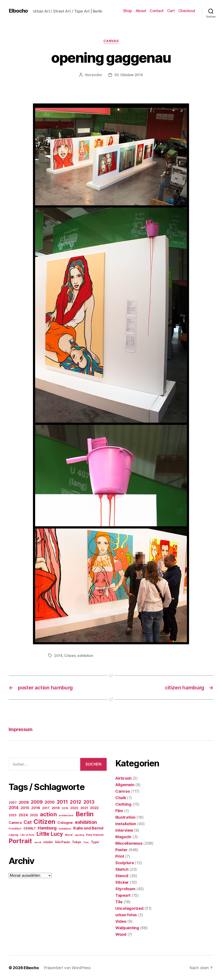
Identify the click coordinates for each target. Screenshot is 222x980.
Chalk (121, 798)
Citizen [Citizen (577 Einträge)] (44, 822)
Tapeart (123, 895)
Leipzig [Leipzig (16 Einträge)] (13, 835)
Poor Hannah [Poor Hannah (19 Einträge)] (95, 835)
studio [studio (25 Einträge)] (48, 842)
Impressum (21, 729)
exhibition (85, 656)
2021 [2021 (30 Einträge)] (84, 808)
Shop (128, 11)
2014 (58, 656)
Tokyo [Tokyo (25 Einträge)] (77, 842)
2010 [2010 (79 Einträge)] (50, 802)
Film (119, 811)
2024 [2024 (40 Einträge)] (23, 815)
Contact (157, 11)
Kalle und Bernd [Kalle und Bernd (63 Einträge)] (88, 828)
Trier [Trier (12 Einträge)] (86, 842)
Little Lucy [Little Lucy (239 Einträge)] (50, 834)
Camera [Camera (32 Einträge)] (15, 823)
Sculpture (125, 863)
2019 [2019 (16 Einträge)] (65, 808)
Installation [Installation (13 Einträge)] (65, 829)
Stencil (122, 876)
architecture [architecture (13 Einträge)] (66, 815)
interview (124, 830)
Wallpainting (127, 928)
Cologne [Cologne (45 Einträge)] (65, 823)
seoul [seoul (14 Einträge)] (38, 842)
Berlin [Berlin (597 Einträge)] (85, 814)
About (141, 11)
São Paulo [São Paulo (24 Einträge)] (62, 842)
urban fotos (126, 915)
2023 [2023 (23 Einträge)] (13, 815)
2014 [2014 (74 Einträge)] (14, 808)
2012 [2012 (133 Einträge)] (76, 802)
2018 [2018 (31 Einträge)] (56, 808)
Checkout (187, 11)
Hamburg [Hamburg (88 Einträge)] (47, 828)
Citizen (70, 656)
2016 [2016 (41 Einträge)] (36, 808)
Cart (171, 11)
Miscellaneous (129, 843)
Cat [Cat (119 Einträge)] (28, 822)
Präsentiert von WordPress (67, 968)
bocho (97, 75)
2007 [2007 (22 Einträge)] (13, 803)
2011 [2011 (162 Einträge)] (62, 802)
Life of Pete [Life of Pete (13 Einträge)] (27, 835)
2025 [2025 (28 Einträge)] (34, 815)
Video (121, 921)
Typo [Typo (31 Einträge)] (95, 842)
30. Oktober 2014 (129, 75)
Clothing (123, 804)
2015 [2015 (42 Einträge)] (25, 808)
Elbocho (18, 11)
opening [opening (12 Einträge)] (79, 835)
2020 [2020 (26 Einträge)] (74, 808)
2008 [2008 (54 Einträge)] (24, 802)
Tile (119, 902)
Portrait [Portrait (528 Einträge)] (20, 841)
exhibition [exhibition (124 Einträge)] (86, 822)
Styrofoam (125, 889)
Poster (121, 850)
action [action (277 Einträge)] (48, 814)
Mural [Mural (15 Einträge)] (69, 835)
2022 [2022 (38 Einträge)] (94, 808)
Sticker (122, 882)
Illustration (125, 817)
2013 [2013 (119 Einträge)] (89, 802)
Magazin (123, 837)
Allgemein (125, 785)
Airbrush (123, 778)
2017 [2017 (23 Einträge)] (46, 808)
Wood (121, 934)
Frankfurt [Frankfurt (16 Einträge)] (15, 829)
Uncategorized (129, 908)
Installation (126, 824)
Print (120, 856)
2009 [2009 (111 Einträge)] (37, 802)
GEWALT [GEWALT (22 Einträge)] (29, 828)
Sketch (122, 869)
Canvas (111, 41)
